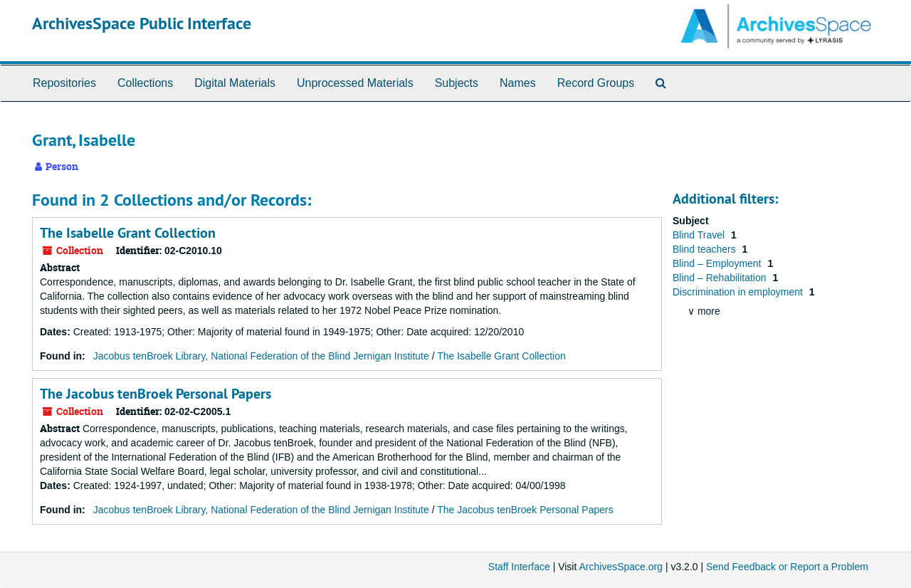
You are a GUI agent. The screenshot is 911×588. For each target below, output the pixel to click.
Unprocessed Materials (355, 83)
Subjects (457, 83)
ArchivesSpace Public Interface (142, 23)
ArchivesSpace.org (621, 567)
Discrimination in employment (739, 292)
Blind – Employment (718, 263)
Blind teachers (706, 249)
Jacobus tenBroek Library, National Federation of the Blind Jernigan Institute (261, 356)
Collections (145, 83)
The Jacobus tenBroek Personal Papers (156, 394)
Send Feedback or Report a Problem (787, 567)
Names (518, 83)
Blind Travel (700, 235)
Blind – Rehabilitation (721, 278)
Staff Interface (519, 567)
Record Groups (596, 83)
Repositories (64, 83)
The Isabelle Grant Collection (128, 233)
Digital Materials (235, 83)
